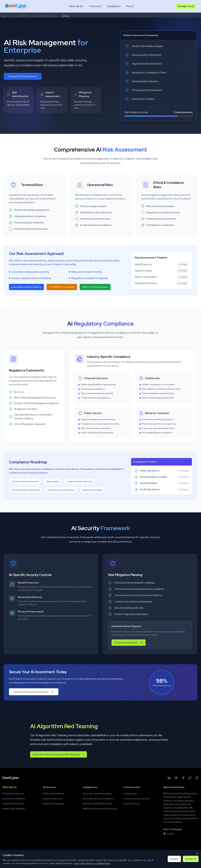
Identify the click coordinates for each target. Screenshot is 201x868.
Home (7, 16)
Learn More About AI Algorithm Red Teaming (58, 754)
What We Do (23, 16)
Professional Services (13, 794)
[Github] (197, 778)
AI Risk (66, 16)
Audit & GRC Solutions (46, 16)
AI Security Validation (53, 804)
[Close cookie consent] (197, 854)
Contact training (131, 804)
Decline (174, 859)
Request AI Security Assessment (34, 692)
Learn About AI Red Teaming (26, 288)
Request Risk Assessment (23, 76)
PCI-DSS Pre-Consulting (62, 288)
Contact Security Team (131, 643)
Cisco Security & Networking (97, 794)
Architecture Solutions (14, 799)
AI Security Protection (54, 794)
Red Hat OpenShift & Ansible (97, 804)
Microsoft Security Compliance (98, 799)
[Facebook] (183, 778)
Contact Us (186, 6)
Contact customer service (136, 799)
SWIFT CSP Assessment (95, 288)
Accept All (191, 859)
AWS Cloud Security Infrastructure (100, 809)
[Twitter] (190, 778)
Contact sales (130, 794)
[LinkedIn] (169, 778)
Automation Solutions (13, 804)
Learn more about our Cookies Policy (92, 863)
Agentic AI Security (52, 799)
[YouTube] (176, 778)
